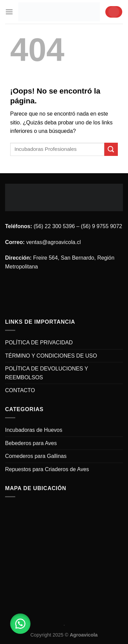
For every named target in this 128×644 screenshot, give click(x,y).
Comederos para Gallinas (36, 456)
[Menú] (9, 12)
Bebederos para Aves (31, 443)
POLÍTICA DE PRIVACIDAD (39, 343)
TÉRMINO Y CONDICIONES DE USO (51, 356)
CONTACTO (20, 390)
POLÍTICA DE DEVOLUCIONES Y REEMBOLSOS (47, 373)
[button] (20, 624)
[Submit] (111, 149)
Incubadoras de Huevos (34, 430)
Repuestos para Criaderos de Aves (47, 469)
